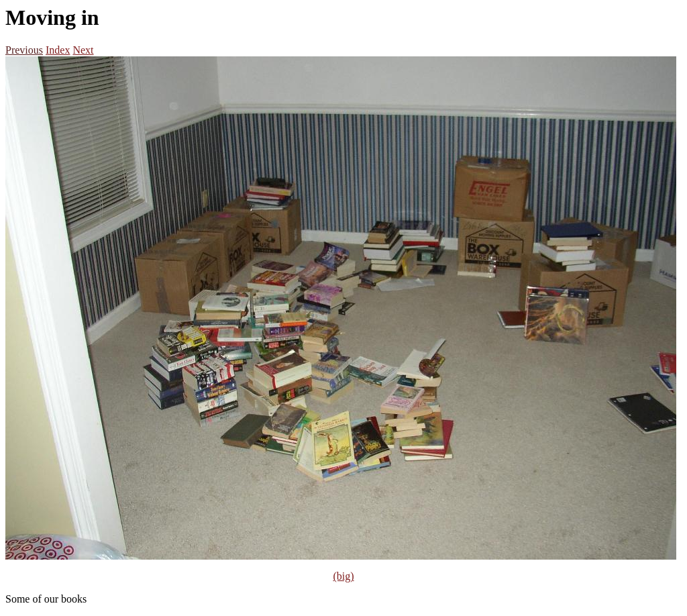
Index (58, 50)
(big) (343, 576)
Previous (24, 50)
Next (83, 50)
